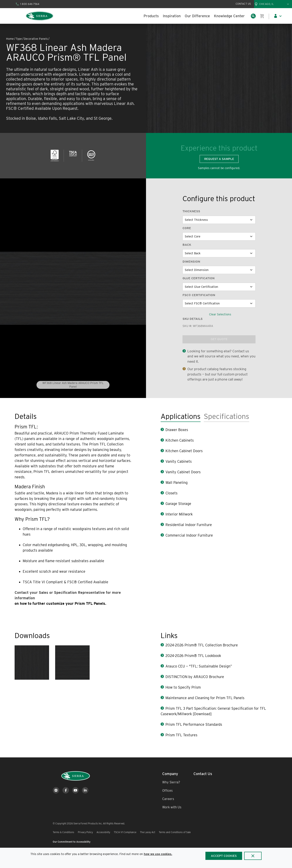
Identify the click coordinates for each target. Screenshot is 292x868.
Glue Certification (199, 278)
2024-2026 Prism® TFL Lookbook (193, 656)
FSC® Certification (199, 295)
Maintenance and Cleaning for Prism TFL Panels (205, 698)
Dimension (191, 262)
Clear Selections (220, 314)
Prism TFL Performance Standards (194, 724)
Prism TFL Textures (181, 735)
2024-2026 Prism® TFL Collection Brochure (202, 645)
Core (187, 228)
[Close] (253, 856)
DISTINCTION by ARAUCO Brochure (195, 677)
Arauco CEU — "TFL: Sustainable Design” (199, 666)
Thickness (191, 211)
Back (187, 245)
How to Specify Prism (183, 687)
